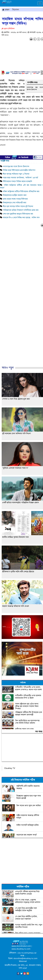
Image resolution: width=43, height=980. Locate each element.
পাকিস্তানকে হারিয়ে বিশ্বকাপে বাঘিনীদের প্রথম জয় (21, 210)
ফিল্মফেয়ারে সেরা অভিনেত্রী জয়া (15, 203)
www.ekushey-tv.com (21, 949)
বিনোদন (16, 10)
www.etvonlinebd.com (21, 946)
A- (35, 39)
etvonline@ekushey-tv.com (25, 958)
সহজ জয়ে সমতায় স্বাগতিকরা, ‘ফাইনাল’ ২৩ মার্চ (21, 178)
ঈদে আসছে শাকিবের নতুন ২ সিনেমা (16, 174)
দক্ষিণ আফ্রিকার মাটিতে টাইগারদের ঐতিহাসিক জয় (21, 191)
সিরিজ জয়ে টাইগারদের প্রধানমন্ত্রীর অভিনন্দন (19, 170)
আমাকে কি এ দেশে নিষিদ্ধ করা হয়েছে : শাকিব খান (21, 217)
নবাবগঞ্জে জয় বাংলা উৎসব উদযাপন (16, 166)
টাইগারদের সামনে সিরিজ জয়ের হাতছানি (18, 181)
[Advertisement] (21, 299)
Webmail (23, 961)
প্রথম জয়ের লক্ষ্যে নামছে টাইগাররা (15, 199)
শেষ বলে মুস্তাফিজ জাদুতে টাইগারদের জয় (18, 214)
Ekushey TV (10, 768)
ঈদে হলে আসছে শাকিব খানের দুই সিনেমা (18, 206)
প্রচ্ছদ (6, 10)
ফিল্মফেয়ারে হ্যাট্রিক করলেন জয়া (15, 195)
